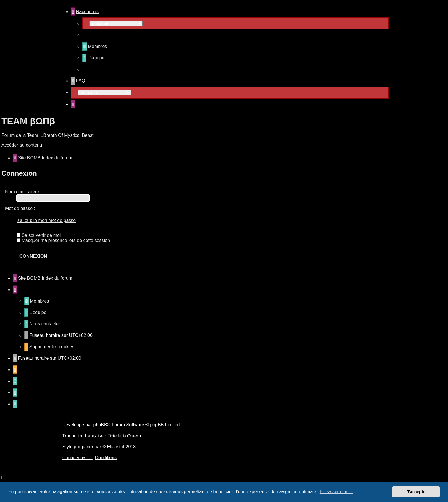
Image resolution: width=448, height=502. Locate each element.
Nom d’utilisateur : (23, 192)
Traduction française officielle (92, 436)
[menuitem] (95, 46)
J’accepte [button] (416, 492)
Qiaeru (134, 436)
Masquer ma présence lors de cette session (63, 240)
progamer (83, 447)
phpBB (100, 425)
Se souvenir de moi (39, 235)
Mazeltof (116, 447)
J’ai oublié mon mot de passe (46, 220)
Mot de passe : (20, 208)
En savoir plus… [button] (336, 492)
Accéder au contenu (22, 145)
